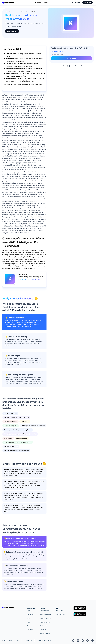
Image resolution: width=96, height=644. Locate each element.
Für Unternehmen (45, 622)
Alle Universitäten (45, 634)
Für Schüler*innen (45, 614)
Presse (29, 626)
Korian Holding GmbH (57, 52)
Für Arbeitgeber (76, 3)
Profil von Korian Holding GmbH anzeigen (30, 279)
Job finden (87, 3)
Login (28, 611)
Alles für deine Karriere (43, 3)
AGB (28, 622)
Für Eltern (43, 630)
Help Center (59, 611)
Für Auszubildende (45, 618)
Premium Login (60, 614)
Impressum (30, 614)
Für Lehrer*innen (45, 626)
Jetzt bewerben (12, 31)
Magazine (30, 630)
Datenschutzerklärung (45, 640)
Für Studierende (45, 611)
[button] (63, 66)
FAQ (28, 618)
